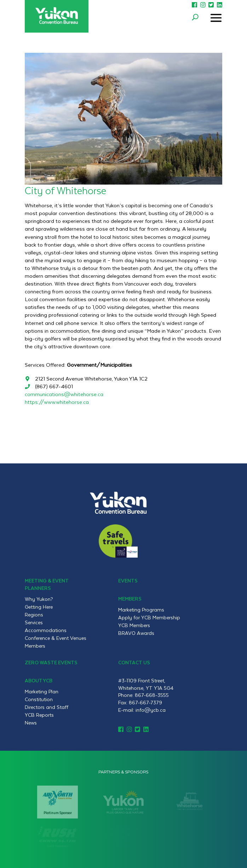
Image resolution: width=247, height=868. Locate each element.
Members (35, 646)
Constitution (39, 699)
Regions (34, 615)
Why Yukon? (39, 599)
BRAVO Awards (136, 633)
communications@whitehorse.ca (64, 394)
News (31, 723)
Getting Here (39, 607)
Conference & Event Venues (56, 638)
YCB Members (134, 625)
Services (34, 622)
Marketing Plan (42, 692)
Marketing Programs (141, 610)
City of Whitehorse (65, 190)
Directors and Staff (47, 707)
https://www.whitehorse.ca (57, 402)
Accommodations (46, 630)
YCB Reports (39, 715)
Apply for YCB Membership (149, 618)
